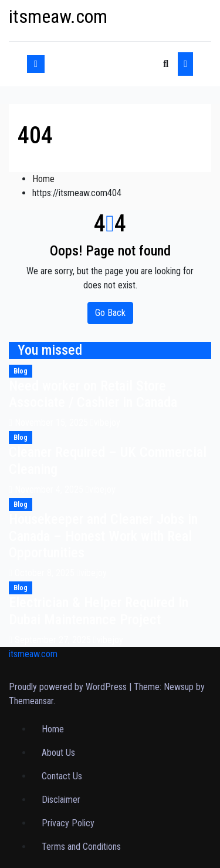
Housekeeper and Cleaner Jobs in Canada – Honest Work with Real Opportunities (103, 536)
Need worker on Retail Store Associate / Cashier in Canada (93, 394)
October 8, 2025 (46, 573)
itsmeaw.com (58, 16)
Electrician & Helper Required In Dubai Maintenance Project (99, 611)
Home (43, 179)
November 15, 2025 (53, 423)
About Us (58, 753)
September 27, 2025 (54, 640)
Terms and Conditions (81, 847)
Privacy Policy (68, 823)
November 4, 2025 (50, 489)
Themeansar (31, 701)
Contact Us (62, 776)
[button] (166, 64)
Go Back (110, 313)
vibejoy (105, 423)
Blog (21, 371)
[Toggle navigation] (104, 64)
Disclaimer (61, 800)
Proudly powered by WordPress (69, 687)
